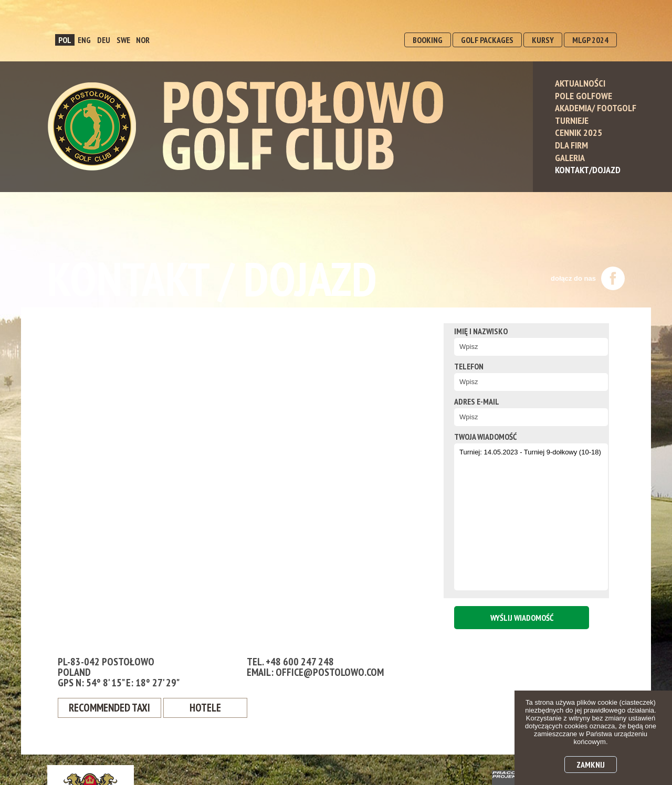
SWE (123, 40)
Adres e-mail (464, 401)
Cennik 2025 (579, 132)
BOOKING (428, 40)
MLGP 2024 (590, 40)
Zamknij (591, 765)
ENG (84, 40)
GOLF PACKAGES (487, 40)
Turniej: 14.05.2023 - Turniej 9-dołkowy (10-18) (520, 517)
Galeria (570, 158)
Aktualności (580, 83)
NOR (143, 40)
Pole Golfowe (584, 96)
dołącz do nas (588, 278)
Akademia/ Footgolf (596, 108)
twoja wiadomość (472, 437)
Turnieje (572, 120)
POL (65, 40)
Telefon (456, 366)
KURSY (543, 40)
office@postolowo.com (330, 672)
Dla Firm (571, 145)
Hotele (211, 708)
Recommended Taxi (113, 708)
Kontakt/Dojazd (588, 170)
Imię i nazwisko (468, 331)
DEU (104, 40)
